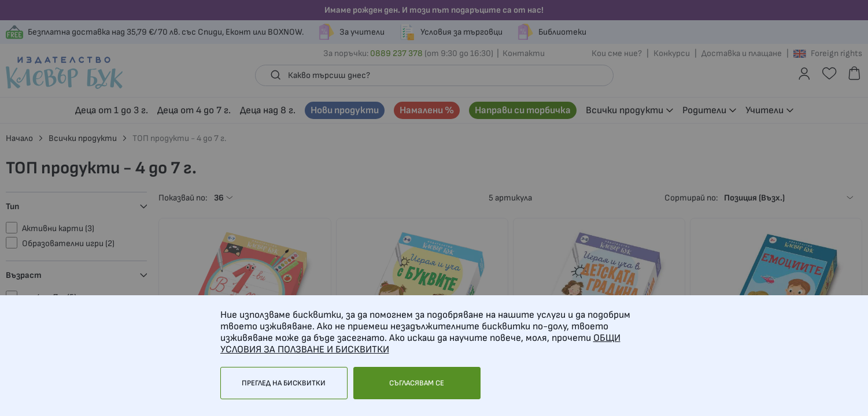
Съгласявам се (417, 383)
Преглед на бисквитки (284, 383)
